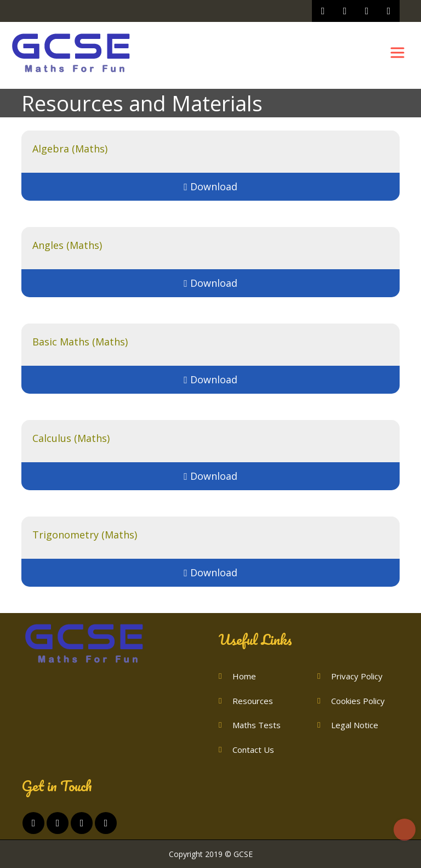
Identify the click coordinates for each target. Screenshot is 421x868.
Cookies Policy (358, 701)
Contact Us (253, 750)
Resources (253, 701)
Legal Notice (355, 725)
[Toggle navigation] (397, 53)
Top (405, 830)
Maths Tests (257, 725)
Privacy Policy (357, 676)
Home (244, 676)
